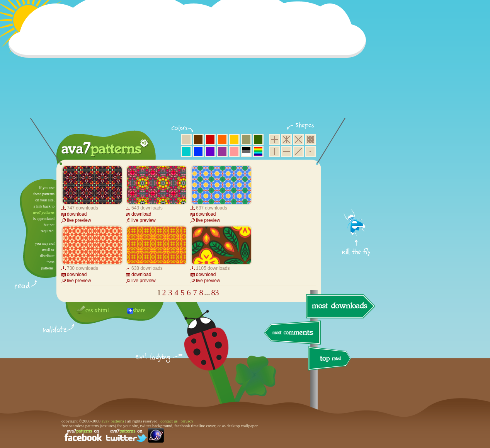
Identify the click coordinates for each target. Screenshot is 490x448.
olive (246, 140)
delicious (199, 349)
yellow (234, 140)
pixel (310, 140)
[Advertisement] (190, 64)
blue (198, 152)
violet (210, 152)
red (210, 140)
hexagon (286, 140)
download (77, 214)
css (89, 310)
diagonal (298, 152)
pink (234, 152)
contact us (169, 421)
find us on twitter (126, 435)
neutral (246, 152)
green (258, 140)
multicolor (258, 152)
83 (215, 293)
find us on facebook (83, 435)
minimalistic (310, 152)
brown (198, 140)
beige (186, 140)
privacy (187, 421)
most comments (293, 333)
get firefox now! (356, 182)
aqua (186, 152)
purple (222, 152)
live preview (79, 220)
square (274, 140)
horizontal (286, 152)
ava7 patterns (44, 212)
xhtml (102, 310)
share (139, 310)
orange (222, 140)
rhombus (298, 140)
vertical (274, 152)
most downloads (340, 306)
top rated (331, 360)
